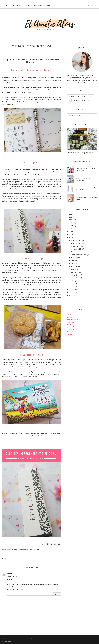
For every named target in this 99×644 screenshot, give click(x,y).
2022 (71, 226)
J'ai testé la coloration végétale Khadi (86, 198)
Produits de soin (72, 320)
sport (84, 100)
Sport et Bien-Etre (73, 327)
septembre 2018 (77, 249)
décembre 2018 (76, 240)
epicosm (15, 549)
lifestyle (28, 549)
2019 (71, 234)
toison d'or (37, 549)
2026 (71, 214)
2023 (71, 223)
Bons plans (70, 332)
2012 (71, 295)
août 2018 (74, 257)
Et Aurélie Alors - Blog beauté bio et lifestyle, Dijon (21, 638)
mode (91, 96)
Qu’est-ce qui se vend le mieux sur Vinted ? (86, 169)
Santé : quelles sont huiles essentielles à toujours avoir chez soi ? (82, 153)
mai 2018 (74, 266)
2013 (71, 292)
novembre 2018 (76, 243)
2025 (71, 217)
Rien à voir (70, 329)
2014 (71, 289)
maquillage (71, 96)
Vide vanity (70, 334)
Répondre (57, 594)
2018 (71, 237)
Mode (69, 324)
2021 (71, 229)
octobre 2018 (76, 246)
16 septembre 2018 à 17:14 (15, 576)
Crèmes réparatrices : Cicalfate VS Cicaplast (86, 189)
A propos (70, 317)
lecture (22, 549)
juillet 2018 (75, 260)
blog (69, 100)
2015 (71, 287)
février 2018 (75, 275)
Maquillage (70, 322)
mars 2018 (75, 272)
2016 (71, 284)
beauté (84, 96)
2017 (71, 281)
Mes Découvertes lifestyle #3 (81, 255)
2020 (71, 231)
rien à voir (76, 100)
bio (78, 96)
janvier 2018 (75, 278)
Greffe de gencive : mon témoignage (84, 179)
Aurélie (10, 574)
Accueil (69, 315)
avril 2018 (74, 269)
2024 (71, 220)
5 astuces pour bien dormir (80, 252)
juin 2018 (74, 263)
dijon (9, 549)
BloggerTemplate (7, 641)
